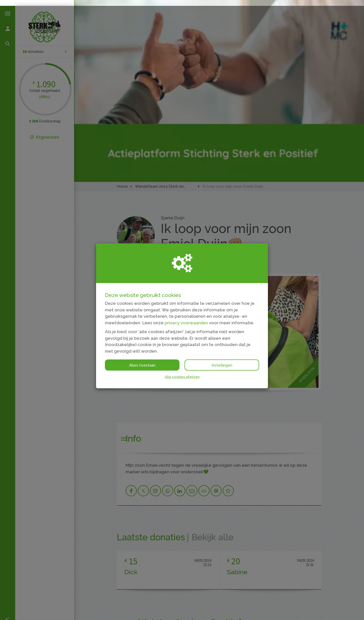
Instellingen (222, 359)
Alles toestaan (142, 359)
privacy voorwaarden (186, 317)
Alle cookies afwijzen (182, 371)
